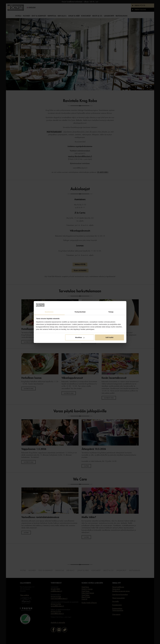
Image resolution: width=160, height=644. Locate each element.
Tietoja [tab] (111, 312)
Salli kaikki (110, 337)
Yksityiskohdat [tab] (80, 312)
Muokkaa (80, 337)
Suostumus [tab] (49, 312)
